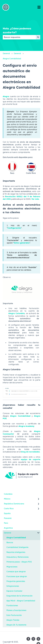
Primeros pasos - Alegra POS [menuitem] (19, 562)
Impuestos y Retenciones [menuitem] (17, 557)
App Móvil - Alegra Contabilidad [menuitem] (21, 601)
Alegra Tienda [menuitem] (13, 620)
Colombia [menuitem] (8, 494)
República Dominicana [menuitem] (14, 504)
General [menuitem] (7, 533)
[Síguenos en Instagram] (33, 639)
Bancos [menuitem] (10, 542)
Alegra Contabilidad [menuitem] (16, 538)
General (6, 53)
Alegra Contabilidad (12, 59)
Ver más (35, 199)
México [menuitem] (7, 499)
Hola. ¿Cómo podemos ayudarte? (17, 30)
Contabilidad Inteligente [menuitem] (17, 547)
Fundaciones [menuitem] (12, 605)
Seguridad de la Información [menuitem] (19, 596)
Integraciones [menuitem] (13, 586)
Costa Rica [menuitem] (9, 508)
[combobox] (19, 37)
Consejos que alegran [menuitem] (16, 571)
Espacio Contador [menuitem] (14, 591)
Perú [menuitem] (6, 523)
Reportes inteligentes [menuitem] (16, 552)
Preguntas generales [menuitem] (16, 581)
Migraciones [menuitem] (12, 567)
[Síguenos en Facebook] (28, 639)
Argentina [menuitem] (8, 528)
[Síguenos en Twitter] (38, 639)
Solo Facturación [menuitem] (14, 615)
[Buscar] (38, 37)
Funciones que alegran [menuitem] (17, 576)
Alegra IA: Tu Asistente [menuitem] (16, 625)
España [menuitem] (7, 513)
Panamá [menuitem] (8, 518)
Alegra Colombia (17, 313)
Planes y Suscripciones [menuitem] (16, 610)
